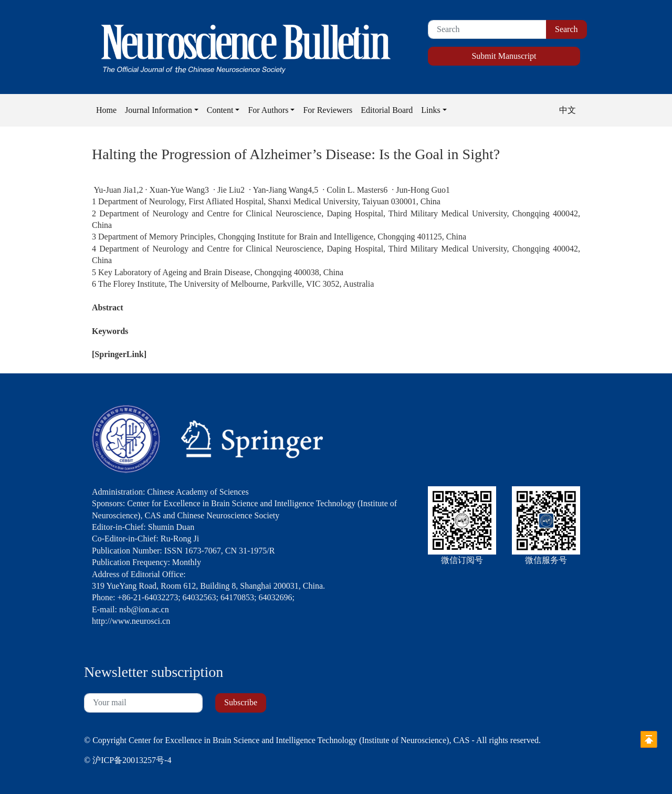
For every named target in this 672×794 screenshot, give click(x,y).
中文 (568, 110)
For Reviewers (328, 110)
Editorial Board (387, 110)
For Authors (268, 110)
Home (106, 110)
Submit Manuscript (504, 56)
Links (430, 110)
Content (220, 110)
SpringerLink (119, 354)
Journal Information (159, 110)
